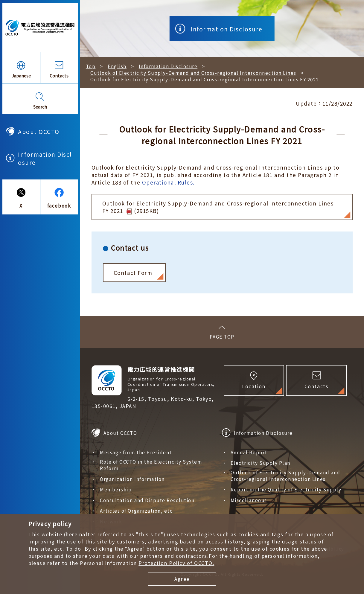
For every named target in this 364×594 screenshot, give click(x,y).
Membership (116, 489)
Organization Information (132, 479)
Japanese (21, 76)
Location (254, 386)
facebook (59, 205)
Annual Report (249, 452)
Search (40, 107)
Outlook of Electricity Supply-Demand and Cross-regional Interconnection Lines (193, 73)
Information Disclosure (45, 158)
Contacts (59, 76)
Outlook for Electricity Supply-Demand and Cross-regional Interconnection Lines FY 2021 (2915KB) (218, 207)
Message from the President (136, 452)
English (117, 66)
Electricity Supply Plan (261, 463)
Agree (182, 579)
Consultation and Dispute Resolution (147, 500)
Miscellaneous (249, 500)
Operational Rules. (168, 182)
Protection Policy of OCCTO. (176, 563)
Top (91, 66)
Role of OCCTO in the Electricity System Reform (151, 465)
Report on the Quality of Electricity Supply (286, 489)
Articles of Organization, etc (136, 511)
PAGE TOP (222, 336)
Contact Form (133, 273)
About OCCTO (39, 131)
